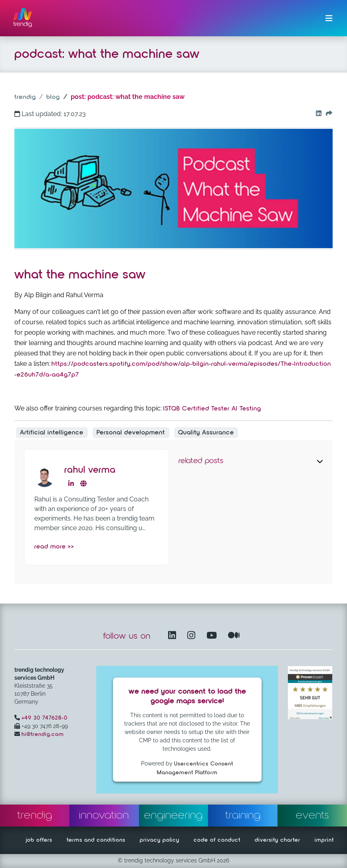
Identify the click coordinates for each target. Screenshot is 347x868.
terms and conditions (96, 840)
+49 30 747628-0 (45, 718)
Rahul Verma (90, 470)
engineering (173, 815)
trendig (25, 97)
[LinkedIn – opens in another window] (174, 636)
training (243, 815)
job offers (39, 840)
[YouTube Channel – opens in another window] (213, 636)
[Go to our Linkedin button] (317, 114)
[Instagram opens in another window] (193, 636)
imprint (324, 840)
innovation (104, 815)
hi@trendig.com (43, 734)
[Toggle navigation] (329, 18)
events (312, 815)
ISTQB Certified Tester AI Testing (212, 409)
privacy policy (160, 840)
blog (53, 97)
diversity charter (278, 840)
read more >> (54, 547)
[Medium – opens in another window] (234, 636)
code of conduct (217, 840)
